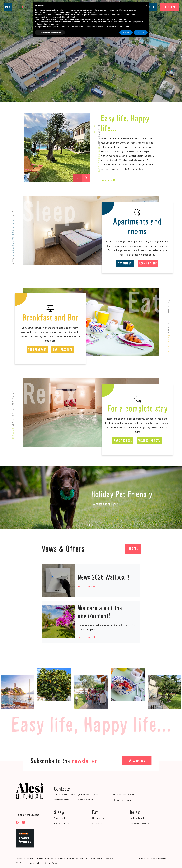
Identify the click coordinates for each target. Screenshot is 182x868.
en (22, 7)
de (28, 7)
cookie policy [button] (92, 12)
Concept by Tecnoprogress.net (153, 858)
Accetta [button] (141, 32)
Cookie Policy (51, 863)
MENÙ (8, 7)
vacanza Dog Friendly (105, 504)
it (17, 7)
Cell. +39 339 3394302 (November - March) (76, 794)
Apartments (125, 263)
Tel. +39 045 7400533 (124, 794)
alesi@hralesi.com (122, 800)
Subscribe (137, 761)
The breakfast (37, 350)
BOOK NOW (170, 7)
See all (133, 548)
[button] (89, 525)
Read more (108, 180)
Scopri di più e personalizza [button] (50, 32)
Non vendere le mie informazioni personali (110, 19)
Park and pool (123, 440)
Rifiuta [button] (126, 32)
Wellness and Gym (149, 440)
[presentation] (77, 178)
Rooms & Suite (148, 263)
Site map (20, 862)
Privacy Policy (35, 863)
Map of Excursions (28, 815)
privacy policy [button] (56, 24)
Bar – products (63, 350)
